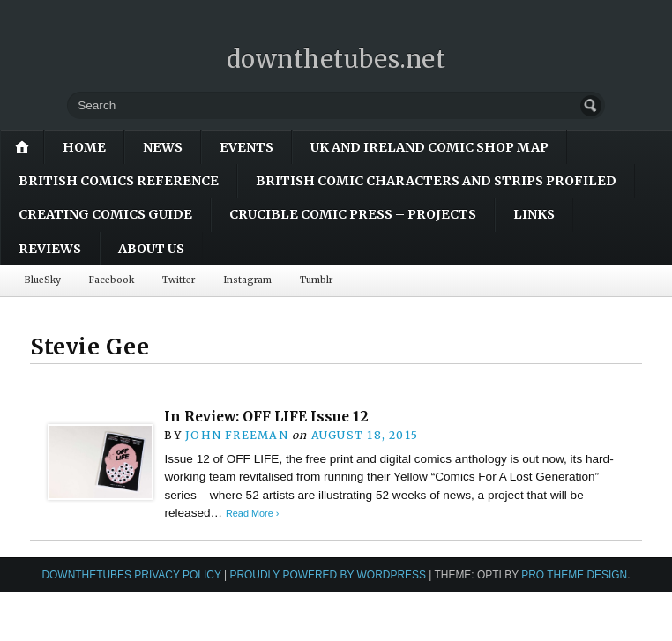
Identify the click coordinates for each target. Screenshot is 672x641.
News (163, 147)
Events (246, 147)
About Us (151, 249)
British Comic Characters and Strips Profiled (436, 181)
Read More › (252, 513)
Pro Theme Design (574, 575)
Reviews (50, 249)
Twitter (179, 280)
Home (84, 147)
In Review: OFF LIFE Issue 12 (266, 417)
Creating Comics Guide (105, 214)
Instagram (247, 280)
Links (534, 214)
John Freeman (237, 435)
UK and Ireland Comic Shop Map (429, 147)
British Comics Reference (119, 181)
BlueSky (43, 280)
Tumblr (316, 280)
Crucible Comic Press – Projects (353, 214)
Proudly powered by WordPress (328, 575)
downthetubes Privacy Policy (131, 575)
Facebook (112, 280)
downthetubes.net (336, 59)
